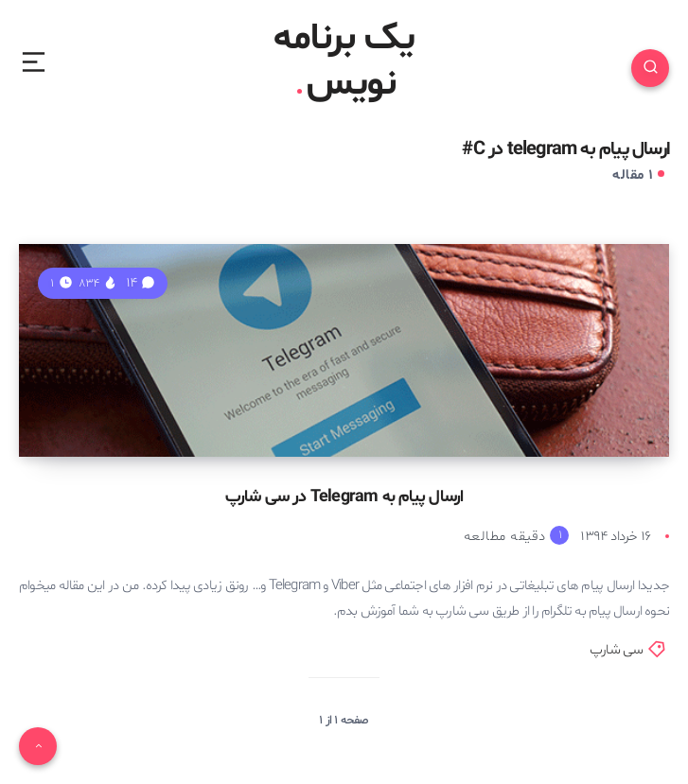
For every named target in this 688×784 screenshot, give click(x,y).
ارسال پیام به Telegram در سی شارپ (344, 497)
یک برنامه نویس (344, 62)
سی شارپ (616, 650)
